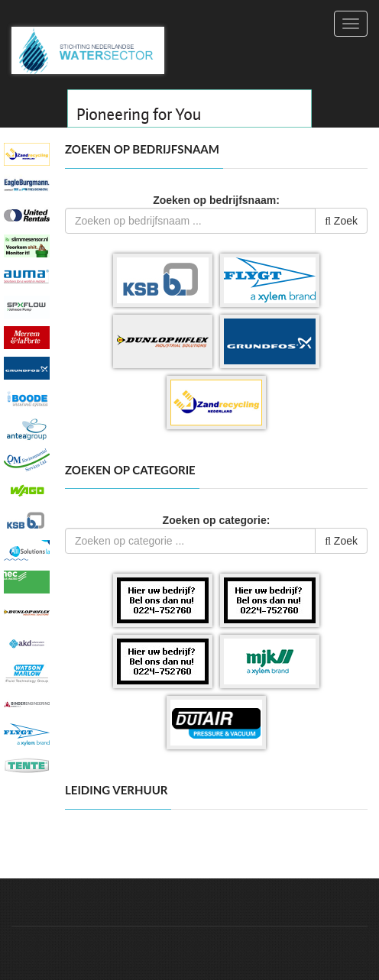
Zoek (341, 221)
